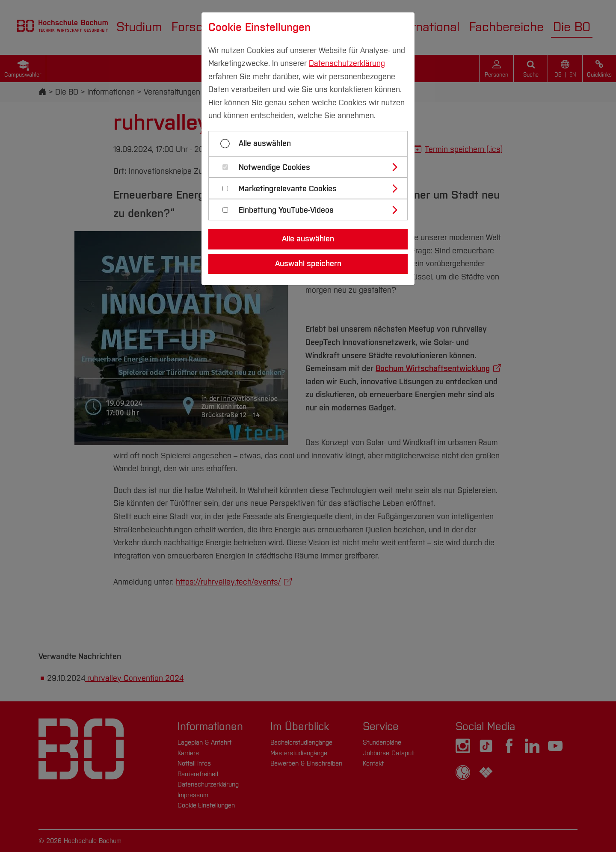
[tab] (312, 167)
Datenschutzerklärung (347, 63)
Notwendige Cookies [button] (274, 168)
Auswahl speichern (308, 264)
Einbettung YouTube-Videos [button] (286, 210)
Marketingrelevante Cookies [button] (288, 189)
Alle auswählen (265, 143)
